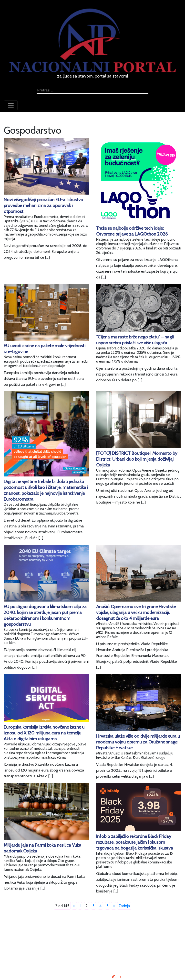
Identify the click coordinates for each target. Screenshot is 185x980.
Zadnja (124, 906)
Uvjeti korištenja (92, 944)
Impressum (93, 932)
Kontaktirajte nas (93, 955)
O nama (92, 950)
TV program (93, 961)
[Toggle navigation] (11, 105)
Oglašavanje (92, 938)
